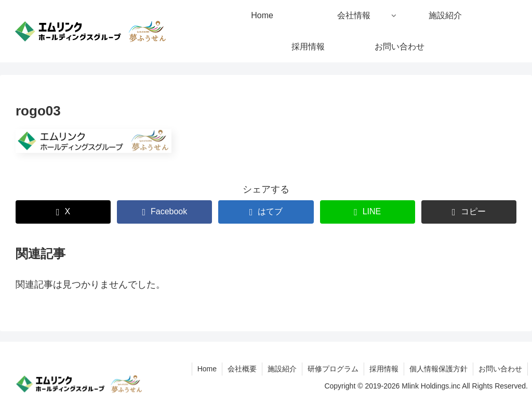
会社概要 (242, 369)
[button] (469, 212)
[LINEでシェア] (368, 212)
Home (207, 369)
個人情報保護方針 (438, 369)
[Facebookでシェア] (164, 212)
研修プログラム (333, 369)
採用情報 (384, 369)
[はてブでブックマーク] (266, 212)
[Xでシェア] (63, 212)
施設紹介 (282, 369)
